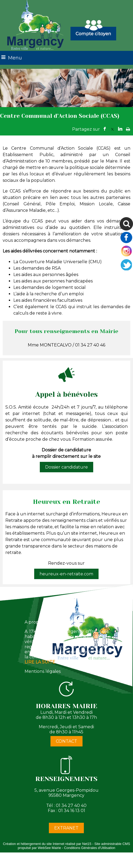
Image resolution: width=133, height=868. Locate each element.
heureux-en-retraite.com (66, 574)
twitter (112, 129)
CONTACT (66, 741)
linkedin (120, 129)
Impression (128, 128)
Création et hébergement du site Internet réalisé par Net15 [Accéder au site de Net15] (47, 844)
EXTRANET (66, 828)
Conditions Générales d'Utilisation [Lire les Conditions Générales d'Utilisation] (90, 848)
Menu (15, 58)
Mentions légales (43, 671)
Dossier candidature (66, 467)
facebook (105, 129)
